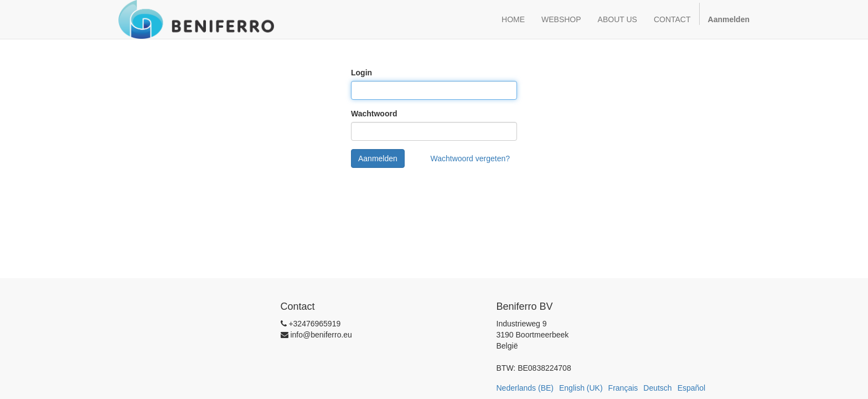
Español (692, 388)
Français (623, 388)
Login (361, 73)
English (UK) (581, 388)
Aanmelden (378, 158)
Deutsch (657, 388)
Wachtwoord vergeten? (470, 158)
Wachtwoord (374, 114)
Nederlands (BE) (525, 388)
